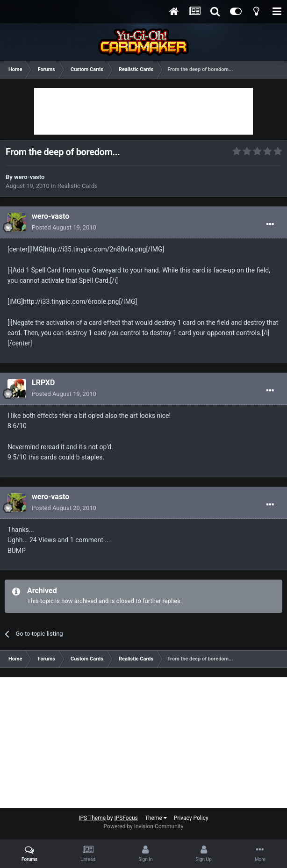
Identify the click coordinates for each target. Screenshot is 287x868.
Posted (64, 227)
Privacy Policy (191, 818)
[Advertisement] (143, 111)
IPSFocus (126, 818)
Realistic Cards (78, 186)
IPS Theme (92, 818)
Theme (156, 818)
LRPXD (43, 383)
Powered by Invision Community (144, 826)
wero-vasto (29, 177)
